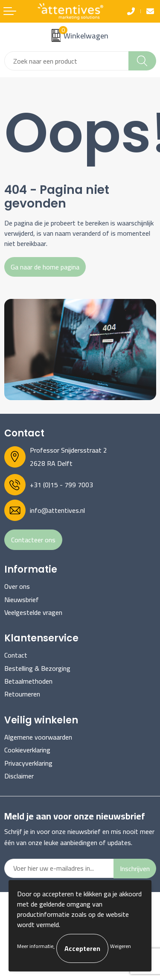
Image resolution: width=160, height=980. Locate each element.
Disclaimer (19, 776)
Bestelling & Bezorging (37, 668)
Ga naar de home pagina (45, 267)
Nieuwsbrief (22, 600)
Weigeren (121, 946)
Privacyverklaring (28, 763)
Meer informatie (35, 946)
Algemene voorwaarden (38, 737)
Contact (16, 655)
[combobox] (67, 61)
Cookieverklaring (27, 750)
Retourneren (22, 694)
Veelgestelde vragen (33, 612)
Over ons (17, 586)
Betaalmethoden (28, 681)
